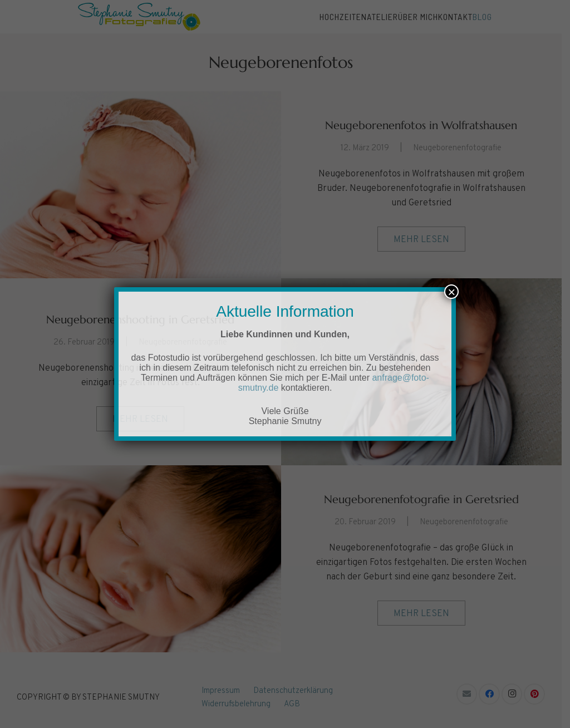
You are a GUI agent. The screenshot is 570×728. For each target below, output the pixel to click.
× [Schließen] (451, 292)
